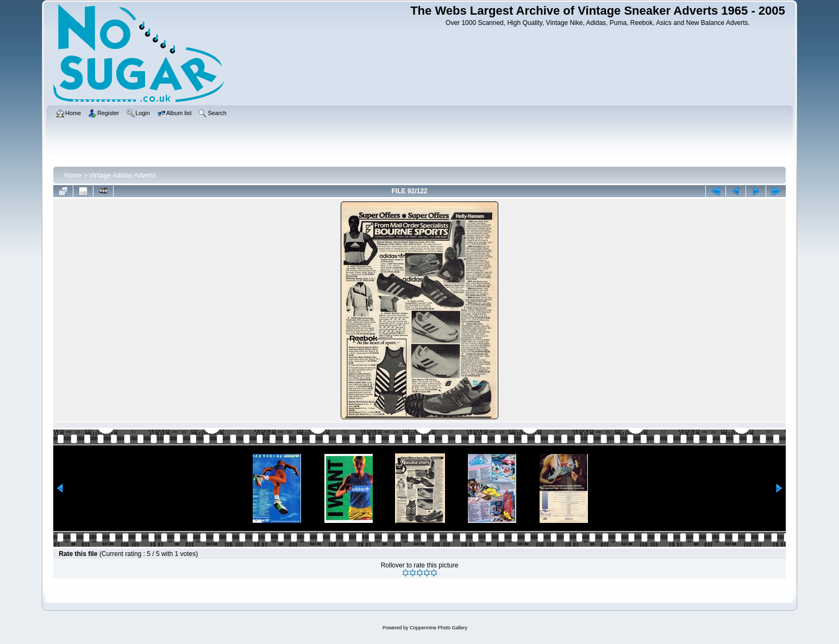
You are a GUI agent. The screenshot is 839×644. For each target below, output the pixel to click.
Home (73, 175)
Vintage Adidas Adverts (123, 175)
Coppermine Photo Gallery (439, 628)
